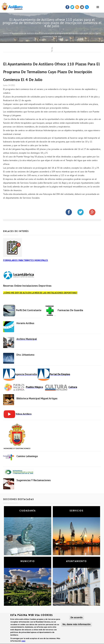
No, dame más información (77, 625)
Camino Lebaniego (27, 456)
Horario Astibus (25, 323)
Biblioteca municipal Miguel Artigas (37, 398)
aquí (23, 641)
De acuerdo (77, 618)
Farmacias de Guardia (70, 310)
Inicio (5, 33)
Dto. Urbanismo (25, 355)
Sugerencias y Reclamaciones (34, 480)
